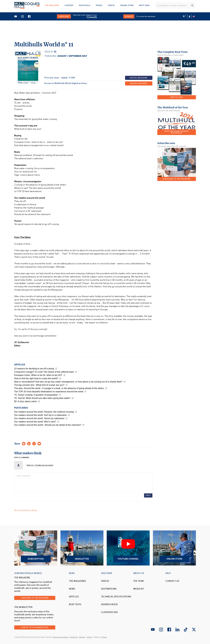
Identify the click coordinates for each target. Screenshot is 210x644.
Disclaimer (74, 637)
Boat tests (75, 604)
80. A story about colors (27, 401)
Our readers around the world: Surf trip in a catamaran (42, 415)
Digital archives (139, 83)
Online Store (174, 548)
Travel (99, 5)
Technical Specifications (116, 597)
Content (69, 5)
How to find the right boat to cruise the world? (38, 378)
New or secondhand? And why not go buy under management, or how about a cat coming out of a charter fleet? (70, 382)
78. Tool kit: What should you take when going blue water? (44, 398)
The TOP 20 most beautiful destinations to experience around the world (50, 392)
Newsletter (82, 548)
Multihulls (85, 5)
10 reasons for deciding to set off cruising (36, 369)
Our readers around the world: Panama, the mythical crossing (46, 412)
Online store (127, 5)
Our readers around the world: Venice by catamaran (41, 418)
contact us (172, 581)
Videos (111, 5)
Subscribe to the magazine (177, 179)
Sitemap (82, 637)
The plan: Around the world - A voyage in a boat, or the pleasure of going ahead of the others (61, 388)
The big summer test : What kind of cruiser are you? (41, 385)
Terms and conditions (61, 637)
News (72, 589)
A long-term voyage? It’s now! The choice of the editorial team (46, 372)
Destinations (109, 589)
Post (148, 495)
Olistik (104, 637)
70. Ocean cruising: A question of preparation (38, 395)
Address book (109, 604)
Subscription (36, 548)
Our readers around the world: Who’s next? (37, 422)
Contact (89, 637)
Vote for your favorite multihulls (177, 132)
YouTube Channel (128, 548)
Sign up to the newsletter (35, 627)
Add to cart (177, 97)
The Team (138, 581)
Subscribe (64, 16)
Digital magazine (139, 78)
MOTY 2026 (144, 5)
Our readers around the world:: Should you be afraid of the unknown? (49, 425)
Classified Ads (109, 612)
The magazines (78, 581)
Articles (74, 597)
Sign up (129, 16)
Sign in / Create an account (40, 465)
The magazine (52, 5)
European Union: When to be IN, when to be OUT (40, 375)
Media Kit (139, 589)
